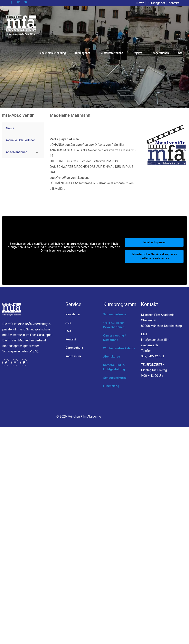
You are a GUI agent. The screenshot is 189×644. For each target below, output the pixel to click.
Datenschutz (74, 348)
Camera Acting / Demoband (115, 338)
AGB (68, 323)
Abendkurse (112, 357)
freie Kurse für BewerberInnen (114, 325)
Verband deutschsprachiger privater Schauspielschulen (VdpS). (24, 346)
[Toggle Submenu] (37, 152)
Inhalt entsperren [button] (154, 242)
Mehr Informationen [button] (64, 257)
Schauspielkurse (115, 314)
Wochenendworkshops (119, 348)
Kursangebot (156, 3)
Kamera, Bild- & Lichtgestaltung (114, 367)
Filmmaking (111, 386)
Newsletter (73, 314)
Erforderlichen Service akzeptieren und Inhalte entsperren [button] (154, 256)
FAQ (68, 331)
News (140, 3)
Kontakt (174, 3)
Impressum (73, 356)
